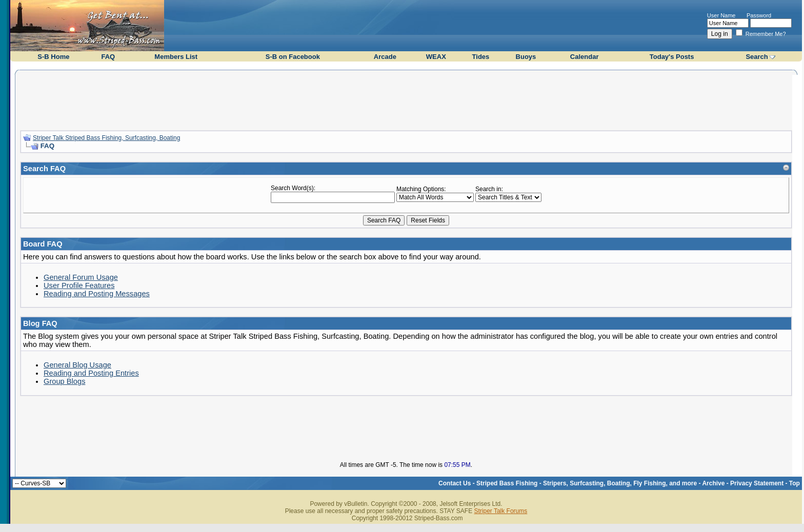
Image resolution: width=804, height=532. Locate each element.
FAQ (108, 57)
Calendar (585, 57)
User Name (721, 15)
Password (759, 15)
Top (795, 483)
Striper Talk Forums (500, 511)
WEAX (436, 57)
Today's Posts (672, 57)
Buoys (526, 57)
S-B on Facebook (293, 57)
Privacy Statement (757, 483)
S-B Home (53, 57)
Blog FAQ (40, 323)
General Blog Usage (77, 365)
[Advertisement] (406, 99)
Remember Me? (761, 34)
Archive (713, 483)
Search (757, 57)
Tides (481, 57)
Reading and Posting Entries (91, 373)
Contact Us (455, 483)
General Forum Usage (81, 277)
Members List (176, 57)
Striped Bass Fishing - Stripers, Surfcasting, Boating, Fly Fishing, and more (587, 483)
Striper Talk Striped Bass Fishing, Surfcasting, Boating (106, 138)
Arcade (385, 57)
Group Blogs (64, 381)
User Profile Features (79, 285)
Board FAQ (43, 244)
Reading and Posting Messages (97, 294)
